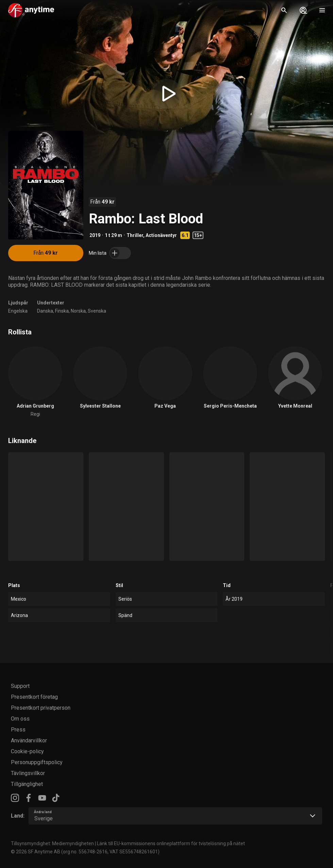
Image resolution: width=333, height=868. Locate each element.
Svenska (97, 311)
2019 (95, 235)
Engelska (18, 311)
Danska (45, 311)
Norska (78, 311)
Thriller (135, 235)
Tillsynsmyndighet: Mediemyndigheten (52, 843)
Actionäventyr (161, 235)
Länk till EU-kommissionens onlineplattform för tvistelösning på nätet (171, 843)
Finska (62, 311)
